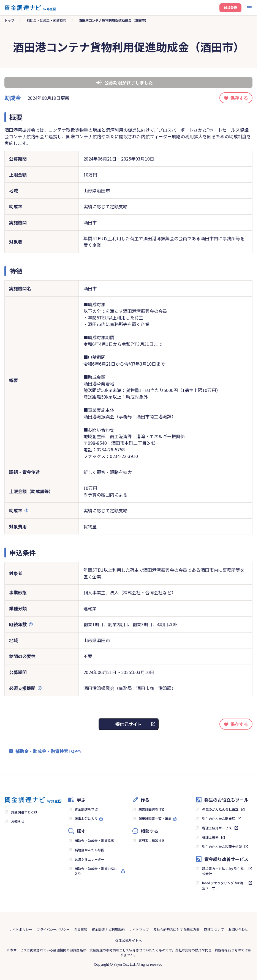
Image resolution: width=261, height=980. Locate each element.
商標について (214, 929)
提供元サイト (129, 724)
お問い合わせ (238, 929)
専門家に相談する (152, 840)
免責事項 (81, 929)
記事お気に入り (86, 818)
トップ (9, 20)
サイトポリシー (21, 929)
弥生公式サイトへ (129, 940)
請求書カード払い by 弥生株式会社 (223, 871)
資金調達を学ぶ (86, 809)
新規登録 (230, 8)
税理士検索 (210, 837)
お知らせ (18, 821)
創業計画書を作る (152, 809)
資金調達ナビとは (24, 812)
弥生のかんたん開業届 (219, 818)
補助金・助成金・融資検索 (47, 20)
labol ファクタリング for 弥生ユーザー (223, 885)
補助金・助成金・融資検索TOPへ (48, 751)
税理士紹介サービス (217, 828)
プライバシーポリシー (53, 929)
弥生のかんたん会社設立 (220, 809)
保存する (239, 98)
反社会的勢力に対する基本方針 (176, 929)
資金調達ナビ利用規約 (108, 929)
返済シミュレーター (89, 859)
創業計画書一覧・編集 (155, 818)
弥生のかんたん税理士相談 (222, 847)
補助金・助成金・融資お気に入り (96, 871)
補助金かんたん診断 (89, 850)
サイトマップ (139, 929)
